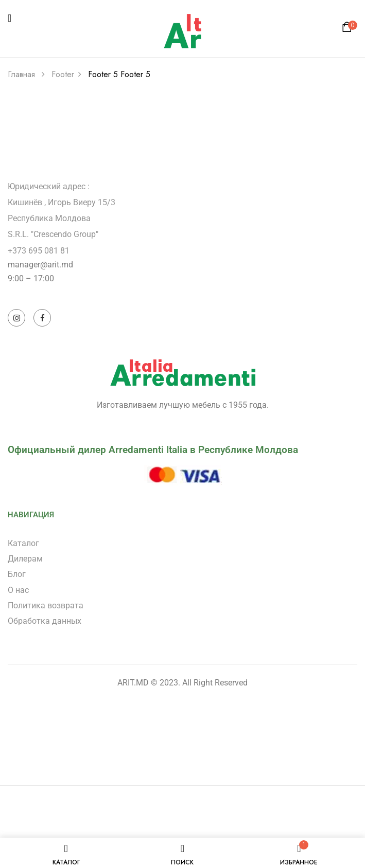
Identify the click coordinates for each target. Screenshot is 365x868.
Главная (21, 74)
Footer (63, 74)
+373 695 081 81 (39, 251)
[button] (349, 30)
